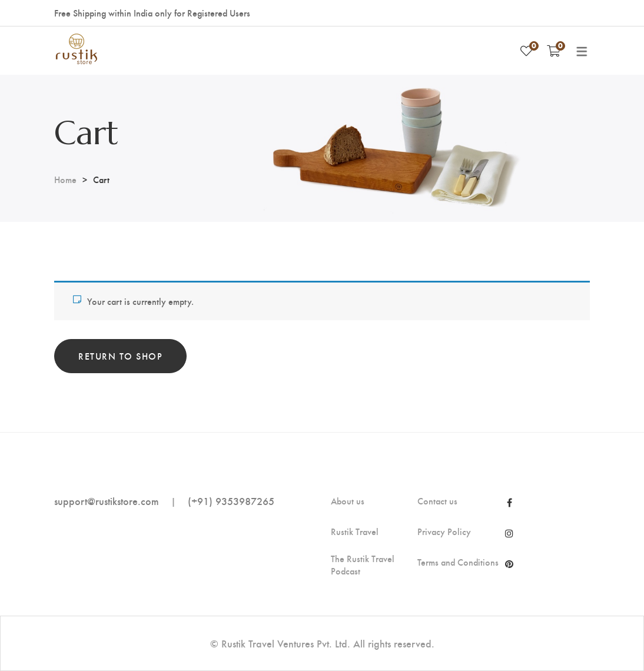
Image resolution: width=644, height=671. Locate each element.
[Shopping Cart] (554, 51)
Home (65, 179)
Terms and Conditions (458, 562)
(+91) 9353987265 (231, 501)
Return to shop (120, 356)
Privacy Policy (444, 532)
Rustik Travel (355, 532)
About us (348, 501)
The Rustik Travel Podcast (363, 565)
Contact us (437, 501)
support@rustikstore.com (107, 501)
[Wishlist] (526, 51)
